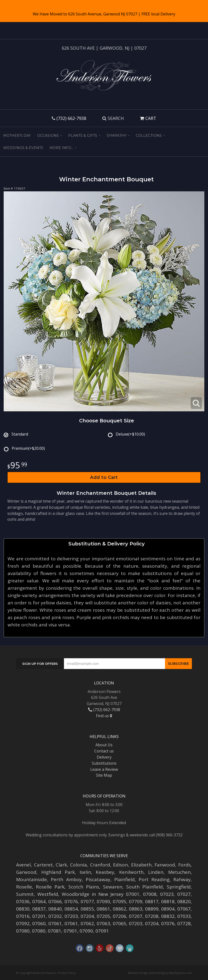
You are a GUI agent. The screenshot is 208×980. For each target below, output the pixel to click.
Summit (25, 894)
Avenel (23, 865)
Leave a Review (104, 769)
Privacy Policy (67, 973)
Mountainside (31, 879)
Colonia (78, 865)
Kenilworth (131, 872)
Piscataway (98, 879)
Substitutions (104, 763)
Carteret (43, 865)
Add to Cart (104, 477)
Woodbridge (76, 894)
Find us (104, 716)
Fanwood (165, 865)
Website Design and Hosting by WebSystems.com (160, 973)
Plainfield (125, 879)
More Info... (62, 148)
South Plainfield (145, 887)
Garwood (26, 872)
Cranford (100, 865)
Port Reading (154, 879)
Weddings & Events (23, 148)
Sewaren (113, 887)
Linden (156, 872)
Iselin (85, 872)
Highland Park (58, 872)
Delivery (104, 757)
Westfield (48, 894)
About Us (104, 745)
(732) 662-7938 (71, 118)
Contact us (104, 751)
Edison (120, 865)
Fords (184, 865)
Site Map (104, 775)
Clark (61, 865)
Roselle (24, 887)
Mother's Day (17, 136)
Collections (149, 136)
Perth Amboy (66, 879)
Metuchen (179, 872)
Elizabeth (141, 865)
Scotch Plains (84, 887)
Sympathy (117, 136)
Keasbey (105, 872)
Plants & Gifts (83, 136)
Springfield (179, 887)
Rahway (182, 879)
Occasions (48, 136)
